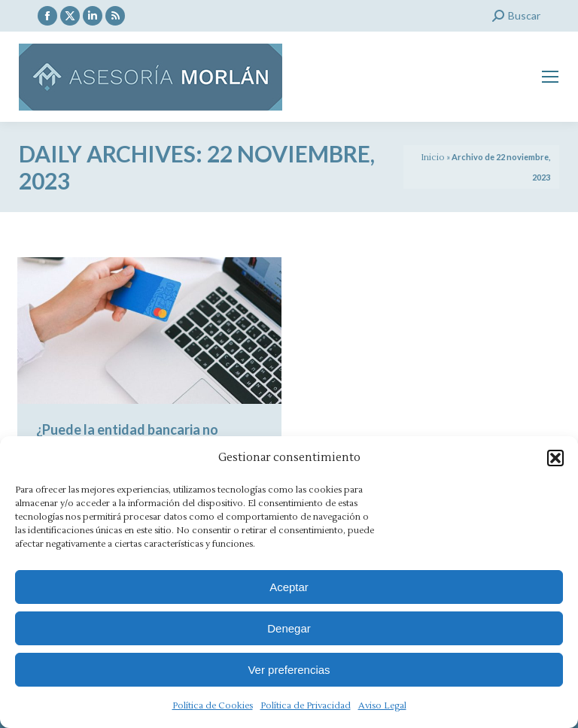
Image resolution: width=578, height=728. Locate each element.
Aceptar (289, 587)
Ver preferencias (289, 670)
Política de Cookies (213, 706)
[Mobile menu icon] (550, 77)
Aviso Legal (382, 706)
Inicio (433, 158)
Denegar (289, 628)
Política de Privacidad (306, 706)
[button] (555, 458)
